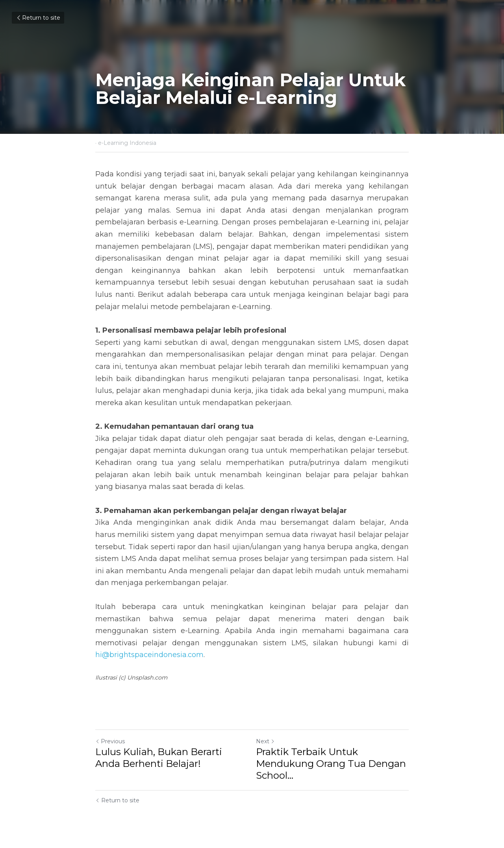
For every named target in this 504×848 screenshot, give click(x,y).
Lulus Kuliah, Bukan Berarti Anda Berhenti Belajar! (159, 758)
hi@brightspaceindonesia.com (149, 655)
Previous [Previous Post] (110, 741)
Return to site (38, 18)
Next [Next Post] (265, 741)
